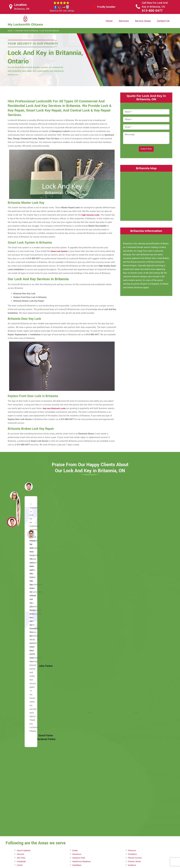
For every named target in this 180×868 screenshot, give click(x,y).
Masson (76, 722)
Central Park (22, 690)
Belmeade (21, 620)
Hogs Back (77, 609)
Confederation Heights (27, 715)
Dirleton (20, 748)
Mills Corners (78, 744)
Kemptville (77, 627)
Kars (74, 624)
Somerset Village (136, 671)
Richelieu (132, 609)
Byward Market (24, 653)
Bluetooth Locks (109, 837)
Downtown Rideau (25, 759)
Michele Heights (80, 741)
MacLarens (77, 682)
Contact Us (163, 21)
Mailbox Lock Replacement (115, 848)
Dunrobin (21, 763)
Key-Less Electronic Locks (55, 408)
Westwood (133, 770)
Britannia (21, 631)
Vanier (131, 722)
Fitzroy (20, 777)
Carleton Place (23, 660)
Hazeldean (77, 583)
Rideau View (134, 620)
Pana (75, 803)
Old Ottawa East (80, 774)
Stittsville (132, 690)
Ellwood (20, 770)
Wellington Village (136, 748)
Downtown (22, 752)
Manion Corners (80, 690)
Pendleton (133, 572)
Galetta (20, 788)
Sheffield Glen (135, 657)
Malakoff (76, 686)
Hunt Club (77, 616)
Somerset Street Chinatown (141, 668)
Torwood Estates (136, 708)
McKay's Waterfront (81, 726)
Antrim (20, 583)
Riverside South (135, 627)
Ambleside (22, 580)
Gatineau (21, 792)
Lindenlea (77, 664)
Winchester (133, 781)
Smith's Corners (135, 664)
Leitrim (76, 653)
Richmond (133, 613)
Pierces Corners (135, 576)
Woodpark (133, 788)
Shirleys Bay (134, 660)
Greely (75, 569)
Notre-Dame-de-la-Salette (84, 766)
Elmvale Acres (23, 774)
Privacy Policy (108, 831)
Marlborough (78, 712)
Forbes (20, 785)
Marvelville (77, 719)
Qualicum (132, 583)
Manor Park (78, 693)
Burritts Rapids (24, 646)
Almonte (21, 572)
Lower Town (78, 675)
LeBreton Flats (79, 646)
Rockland (132, 638)
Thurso (131, 701)
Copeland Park (23, 722)
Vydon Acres (134, 733)
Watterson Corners (137, 741)
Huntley (76, 620)
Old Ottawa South (80, 777)
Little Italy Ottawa (81, 668)
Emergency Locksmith (112, 853)
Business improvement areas (30, 649)
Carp (19, 671)
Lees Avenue (78, 649)
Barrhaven (21, 594)
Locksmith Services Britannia (26, 31)
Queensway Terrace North (140, 587)
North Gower (78, 763)
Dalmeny (21, 741)
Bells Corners (23, 613)
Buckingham (22, 642)
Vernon (131, 726)
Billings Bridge (23, 624)
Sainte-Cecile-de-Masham (140, 649)
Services (124, 21)
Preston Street (135, 580)
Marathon (77, 701)
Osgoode (76, 781)
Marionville (77, 708)
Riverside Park (135, 624)
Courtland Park (23, 730)
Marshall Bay (78, 715)
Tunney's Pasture (136, 712)
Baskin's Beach (24, 598)
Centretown (22, 697)
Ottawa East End (80, 785)
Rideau (131, 616)
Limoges (76, 657)
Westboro (132, 759)
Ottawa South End (81, 788)
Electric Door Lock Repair (78, 842)
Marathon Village (80, 704)
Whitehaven (133, 774)
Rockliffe (132, 642)
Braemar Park (23, 627)
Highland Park (79, 602)
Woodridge (133, 792)
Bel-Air (20, 609)
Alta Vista (21, 576)
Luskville (76, 679)
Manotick (77, 697)
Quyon (131, 591)
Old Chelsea (78, 770)
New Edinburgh (79, 759)
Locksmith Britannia (88, 865)
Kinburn (76, 642)
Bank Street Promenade (28, 591)
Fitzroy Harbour (24, 781)
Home (109, 21)
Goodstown (22, 803)
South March (134, 679)
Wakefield (133, 737)
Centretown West (25, 701)
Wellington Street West (139, 744)
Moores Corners (80, 755)
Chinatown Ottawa (25, 708)
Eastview (21, 766)
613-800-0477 (152, 11)
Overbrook (77, 796)
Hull (74, 613)
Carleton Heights (24, 657)
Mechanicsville (79, 733)
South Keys (133, 675)
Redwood (132, 598)
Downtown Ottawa (25, 755)
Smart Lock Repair (75, 847)
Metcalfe (76, 737)
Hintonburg (77, 605)
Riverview (132, 631)
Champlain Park (24, 704)
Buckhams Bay (24, 638)
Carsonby (21, 679)
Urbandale (133, 719)
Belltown (21, 616)
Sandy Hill (133, 653)
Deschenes (22, 744)
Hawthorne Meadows (82, 580)
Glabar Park (22, 796)
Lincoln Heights (80, 660)
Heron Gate (77, 594)
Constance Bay (24, 719)
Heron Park (77, 598)
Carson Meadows (25, 675)
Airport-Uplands (24, 569)
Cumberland (22, 737)
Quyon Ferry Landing (137, 594)
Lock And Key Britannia (50, 31)
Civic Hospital (23, 712)
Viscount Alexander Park (139, 730)
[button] (31, 534)
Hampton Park (79, 576)
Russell (131, 646)
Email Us (143, 831)
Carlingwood (22, 668)
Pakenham (77, 799)
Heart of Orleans (80, 587)
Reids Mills (133, 605)
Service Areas (143, 21)
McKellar (76, 730)
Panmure (132, 569)
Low (74, 671)
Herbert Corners (80, 591)
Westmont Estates (137, 766)
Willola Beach (134, 777)
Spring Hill (133, 686)
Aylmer (20, 587)
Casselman (22, 682)
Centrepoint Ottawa (26, 693)
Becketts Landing (25, 605)
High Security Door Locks (78, 831)
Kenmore (76, 631)
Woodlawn (133, 785)
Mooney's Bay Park (81, 752)
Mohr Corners (79, 748)
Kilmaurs (76, 638)
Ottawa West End (80, 792)
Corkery (20, 726)
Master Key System (76, 836)
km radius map (146, 196)
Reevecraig (133, 602)
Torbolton (132, 704)
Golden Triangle (24, 799)
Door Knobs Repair (75, 853)
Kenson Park (78, 635)
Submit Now (146, 149)
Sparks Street (134, 682)
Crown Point (22, 733)
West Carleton (135, 752)
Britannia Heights (25, 635)
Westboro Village (136, 763)
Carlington (21, 664)
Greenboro (77, 572)
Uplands (132, 715)
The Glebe (133, 697)
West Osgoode (135, 755)
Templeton (133, 693)
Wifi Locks (107, 842)
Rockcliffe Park (135, 635)
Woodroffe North (136, 796)
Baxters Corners (24, 602)
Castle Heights (24, 686)
